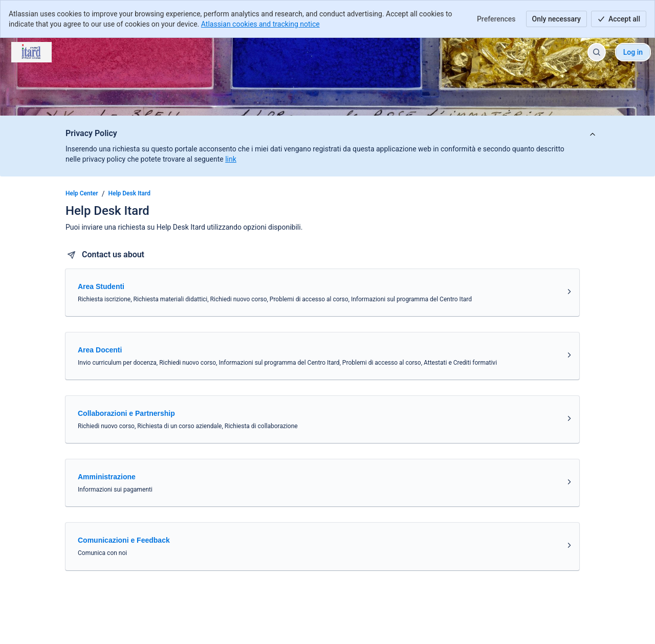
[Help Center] (31, 52)
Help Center (82, 193)
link (231, 159)
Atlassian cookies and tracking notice (260, 24)
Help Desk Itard (129, 193)
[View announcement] (593, 135)
